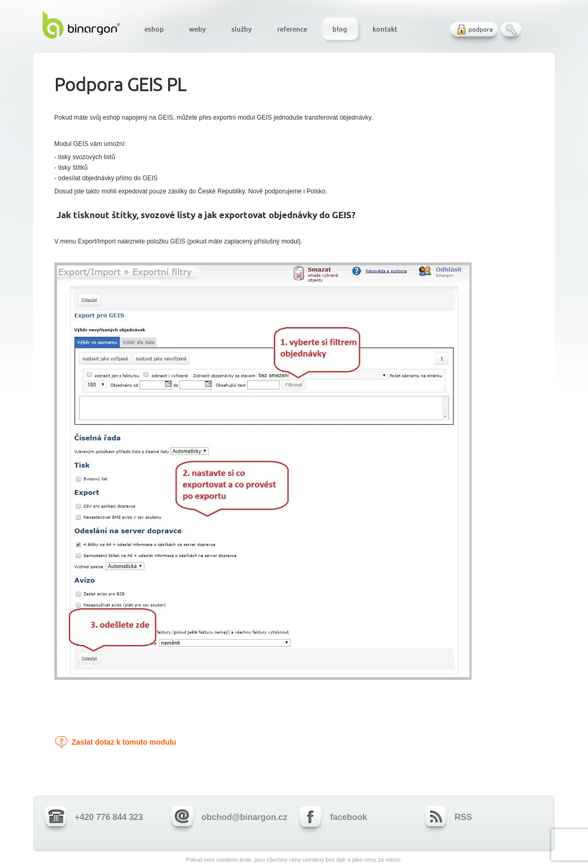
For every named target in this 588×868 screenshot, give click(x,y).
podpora (481, 29)
